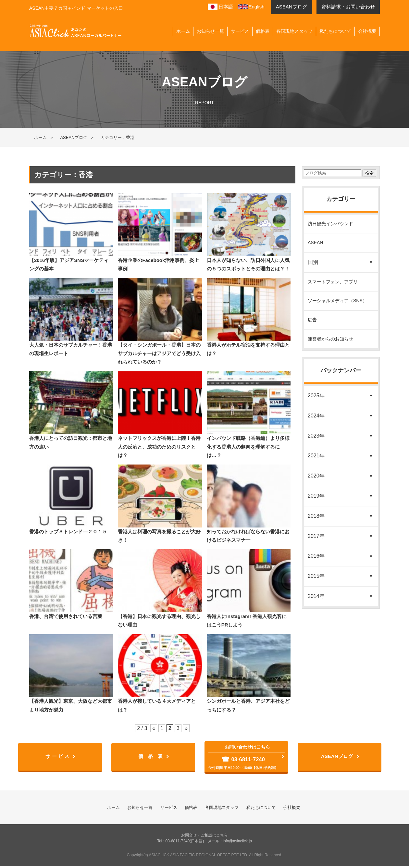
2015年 (316, 576)
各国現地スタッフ (294, 31)
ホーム (183, 31)
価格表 (263, 31)
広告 (312, 320)
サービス (240, 31)
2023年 (316, 436)
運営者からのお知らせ (330, 339)
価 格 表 (152, 757)
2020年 (316, 476)
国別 (313, 262)
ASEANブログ (74, 137)
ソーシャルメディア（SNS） (337, 301)
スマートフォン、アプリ (333, 282)
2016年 (316, 556)
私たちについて (335, 31)
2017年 (316, 536)
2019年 (316, 496)
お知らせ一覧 (210, 31)
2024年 (316, 416)
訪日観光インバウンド (330, 224)
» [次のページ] (186, 728)
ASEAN (315, 242)
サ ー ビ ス (58, 757)
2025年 (316, 396)
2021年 (316, 456)
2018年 (316, 516)
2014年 (316, 596)
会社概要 (367, 31)
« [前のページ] (154, 728)
